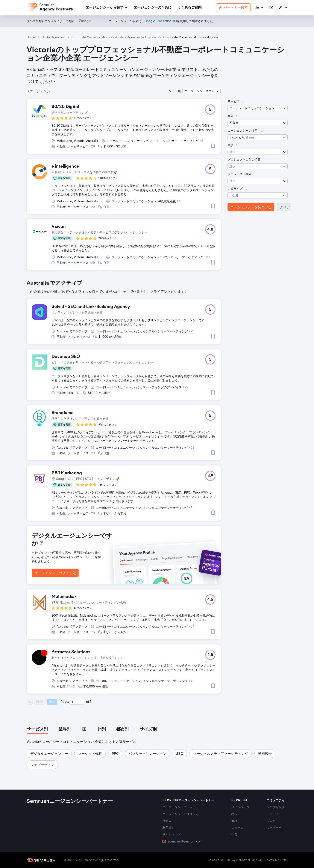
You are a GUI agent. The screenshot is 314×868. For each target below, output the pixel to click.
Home (31, 37)
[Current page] (77, 702)
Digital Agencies (53, 37)
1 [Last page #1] (90, 702)
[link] (153, 8)
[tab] (37, 730)
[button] (259, 8)
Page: (65, 702)
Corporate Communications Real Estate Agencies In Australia (114, 37)
